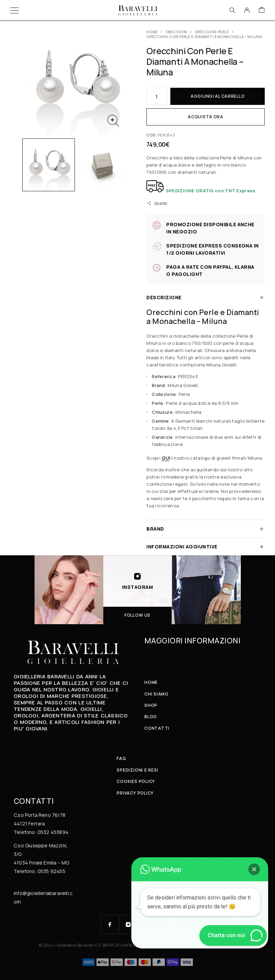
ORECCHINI (176, 32)
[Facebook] (110, 924)
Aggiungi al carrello (218, 96)
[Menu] (15, 10)
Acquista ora (206, 117)
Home (152, 32)
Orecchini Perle (212, 32)
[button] (254, 869)
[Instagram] (128, 924)
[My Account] (247, 10)
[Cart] (262, 10)
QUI (165, 458)
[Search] (232, 10)
